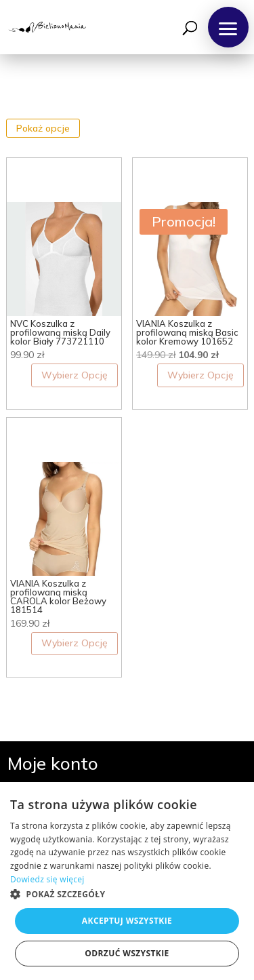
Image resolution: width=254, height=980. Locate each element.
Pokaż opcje (43, 128)
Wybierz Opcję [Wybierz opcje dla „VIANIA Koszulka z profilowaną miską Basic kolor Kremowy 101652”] (200, 375)
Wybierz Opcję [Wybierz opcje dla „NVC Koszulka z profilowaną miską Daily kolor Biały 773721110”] (75, 375)
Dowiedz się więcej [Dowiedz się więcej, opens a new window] (47, 879)
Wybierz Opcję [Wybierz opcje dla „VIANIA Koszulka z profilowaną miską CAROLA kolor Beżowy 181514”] (75, 643)
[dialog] (127, 881)
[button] (228, 27)
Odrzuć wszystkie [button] (127, 953)
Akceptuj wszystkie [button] (127, 921)
